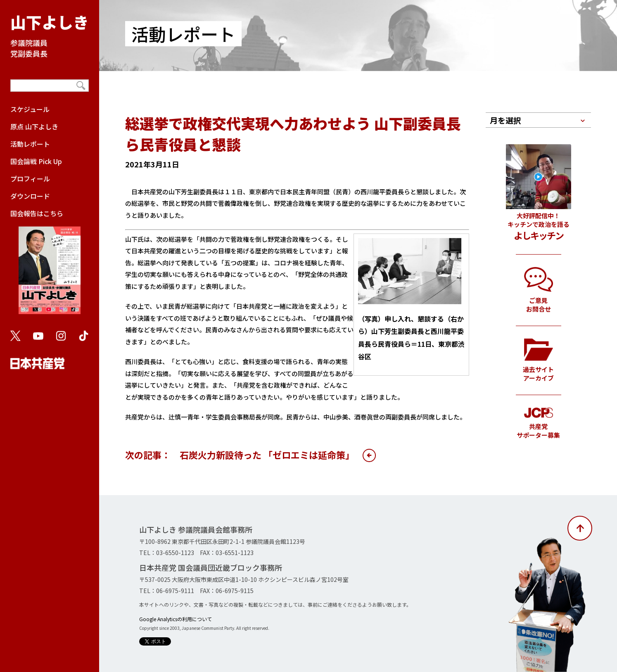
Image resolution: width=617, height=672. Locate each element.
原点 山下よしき (34, 126)
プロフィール (30, 179)
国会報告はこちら (50, 265)
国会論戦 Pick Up (36, 161)
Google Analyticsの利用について (176, 619)
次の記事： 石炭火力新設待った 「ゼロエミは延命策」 (240, 455)
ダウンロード (30, 196)
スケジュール (30, 109)
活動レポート (30, 144)
